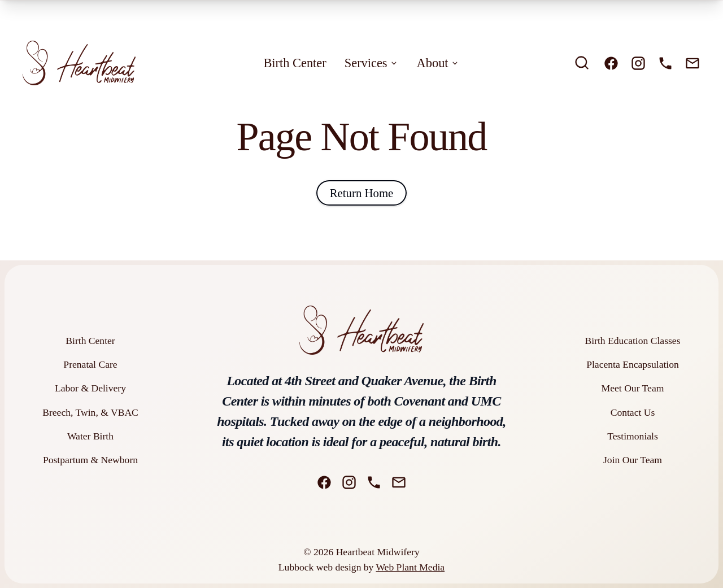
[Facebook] (611, 63)
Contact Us (633, 412)
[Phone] (665, 63)
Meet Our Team (633, 388)
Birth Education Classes (632, 341)
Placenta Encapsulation (633, 364)
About (438, 63)
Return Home (362, 193)
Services (372, 63)
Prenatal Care (90, 364)
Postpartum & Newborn (90, 460)
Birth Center (295, 63)
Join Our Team (633, 460)
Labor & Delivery (90, 388)
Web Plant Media (410, 567)
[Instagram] (638, 63)
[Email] (692, 63)
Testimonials (633, 436)
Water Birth (90, 436)
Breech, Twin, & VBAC (90, 412)
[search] (582, 63)
